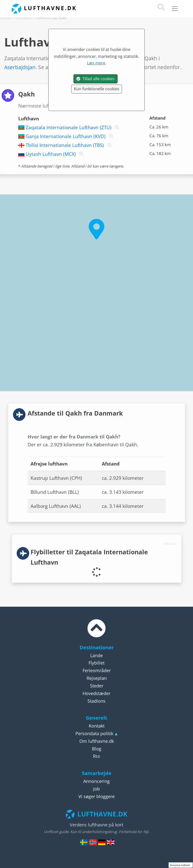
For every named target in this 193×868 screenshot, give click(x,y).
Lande (96, 655)
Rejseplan (97, 678)
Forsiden (6, 18)
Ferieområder (97, 670)
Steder (97, 686)
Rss (96, 756)
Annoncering (96, 781)
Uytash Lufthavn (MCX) (51, 154)
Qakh (96, 106)
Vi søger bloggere (96, 796)
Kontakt (97, 726)
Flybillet (96, 663)
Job (96, 789)
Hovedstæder (96, 693)
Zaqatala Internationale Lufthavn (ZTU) (69, 127)
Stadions (96, 701)
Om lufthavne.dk (97, 741)
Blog (97, 749)
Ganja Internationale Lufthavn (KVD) (66, 136)
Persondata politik (94, 733)
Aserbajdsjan (24, 18)
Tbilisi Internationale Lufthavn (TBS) (65, 145)
